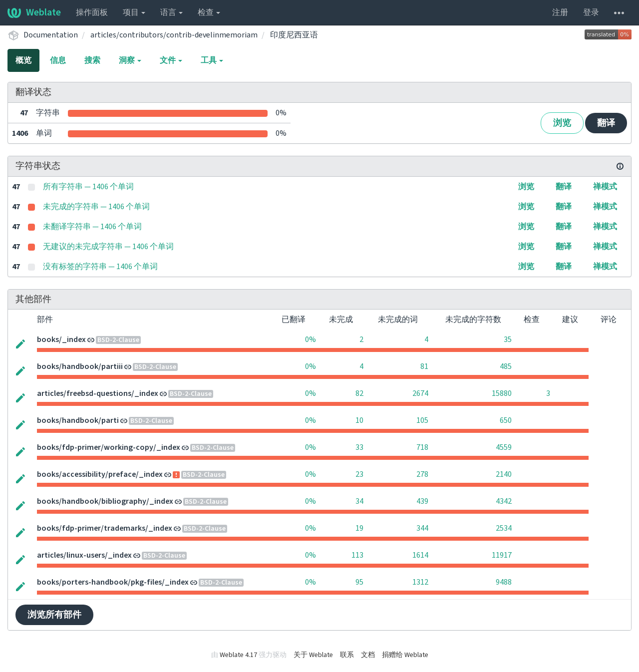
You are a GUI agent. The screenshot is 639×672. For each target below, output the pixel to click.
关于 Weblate (313, 655)
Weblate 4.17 (238, 655)
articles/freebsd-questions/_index (98, 393)
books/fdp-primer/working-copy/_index (109, 447)
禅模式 (605, 187)
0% (311, 339)
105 (422, 420)
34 (359, 501)
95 (359, 582)
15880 (502, 393)
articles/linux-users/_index (84, 555)
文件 (171, 60)
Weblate (34, 12)
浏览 (562, 123)
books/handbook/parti (78, 420)
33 (359, 447)
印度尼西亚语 (294, 35)
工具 (212, 60)
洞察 (130, 60)
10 (359, 420)
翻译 (606, 123)
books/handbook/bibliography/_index (105, 501)
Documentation (51, 35)
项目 (134, 12)
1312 (420, 582)
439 (422, 501)
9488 (504, 582)
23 (359, 474)
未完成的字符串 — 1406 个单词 (96, 207)
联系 (347, 655)
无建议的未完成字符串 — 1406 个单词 (108, 247)
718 (422, 447)
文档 (368, 655)
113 (357, 555)
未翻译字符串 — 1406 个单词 (92, 227)
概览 (23, 60)
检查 (209, 12)
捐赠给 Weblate (405, 655)
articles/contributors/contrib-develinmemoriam (174, 35)
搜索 (92, 60)
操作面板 (92, 12)
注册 (560, 12)
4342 (504, 501)
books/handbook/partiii (80, 366)
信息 (58, 60)
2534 (504, 528)
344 (422, 528)
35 (508, 339)
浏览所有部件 (54, 615)
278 (422, 474)
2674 (420, 393)
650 (506, 420)
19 (359, 528)
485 (506, 366)
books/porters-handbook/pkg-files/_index (113, 582)
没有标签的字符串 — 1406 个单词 (100, 267)
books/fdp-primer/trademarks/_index (105, 528)
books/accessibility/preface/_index (100, 474)
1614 (420, 555)
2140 (504, 474)
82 (359, 393)
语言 (171, 12)
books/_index (61, 339)
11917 (502, 555)
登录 (591, 12)
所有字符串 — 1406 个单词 (88, 187)
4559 (504, 447)
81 (424, 366)
